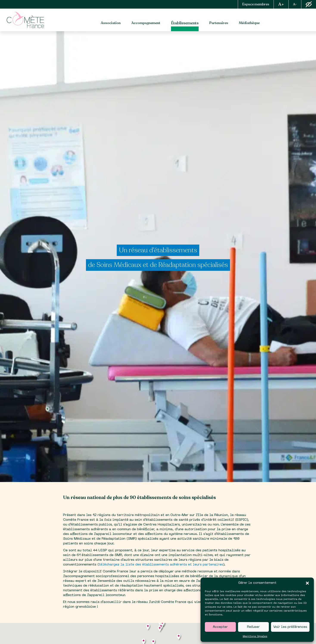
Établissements (185, 23)
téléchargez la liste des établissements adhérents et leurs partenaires (161, 565)
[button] (307, 583)
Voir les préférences (290, 627)
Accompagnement (146, 23)
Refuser (253, 627)
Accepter (220, 627)
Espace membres (256, 4)
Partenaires (219, 23)
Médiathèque (249, 23)
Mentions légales (255, 636)
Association (111, 23)
